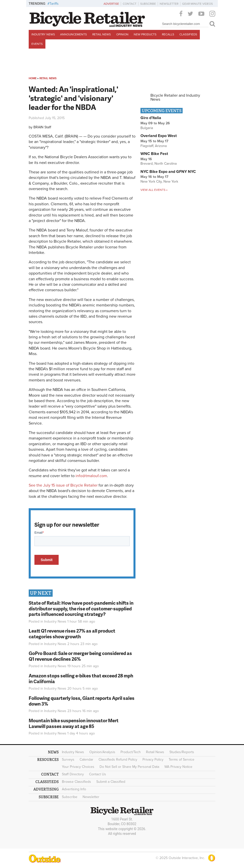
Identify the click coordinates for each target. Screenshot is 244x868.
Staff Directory (73, 774)
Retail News (102, 34)
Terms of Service (182, 759)
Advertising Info (74, 789)
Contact (130, 4)
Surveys (68, 759)
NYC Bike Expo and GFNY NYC (168, 172)
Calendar (86, 759)
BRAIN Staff (42, 127)
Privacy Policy (153, 759)
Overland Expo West (159, 136)
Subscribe (148, 4)
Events (37, 44)
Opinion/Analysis (102, 752)
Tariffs (54, 4)
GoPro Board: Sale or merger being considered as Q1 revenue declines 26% (80, 656)
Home (33, 78)
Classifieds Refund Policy (118, 759)
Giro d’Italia (151, 118)
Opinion (122, 34)
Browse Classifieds (76, 782)
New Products (145, 34)
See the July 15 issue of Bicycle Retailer (63, 485)
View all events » (154, 190)
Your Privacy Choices (78, 767)
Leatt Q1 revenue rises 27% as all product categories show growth (72, 634)
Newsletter (169, 4)
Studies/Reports (182, 752)
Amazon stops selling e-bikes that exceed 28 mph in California (81, 678)
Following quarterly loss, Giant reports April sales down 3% (82, 701)
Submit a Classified (111, 782)
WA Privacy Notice (178, 767)
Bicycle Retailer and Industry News (175, 97)
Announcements (73, 34)
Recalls (168, 34)
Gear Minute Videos (197, 4)
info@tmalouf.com (91, 476)
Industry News (43, 34)
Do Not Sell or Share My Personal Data (129, 767)
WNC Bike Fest (154, 154)
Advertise (111, 4)
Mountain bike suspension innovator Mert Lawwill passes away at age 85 (74, 723)
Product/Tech (131, 752)
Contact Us (98, 774)
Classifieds (188, 34)
